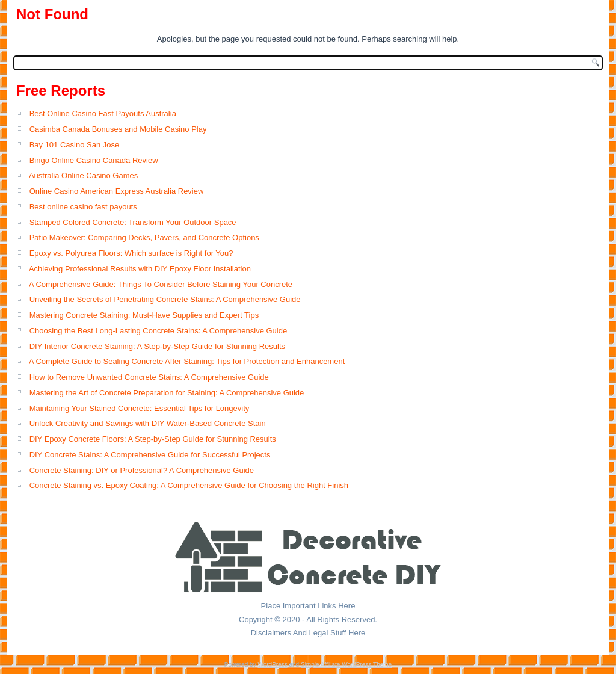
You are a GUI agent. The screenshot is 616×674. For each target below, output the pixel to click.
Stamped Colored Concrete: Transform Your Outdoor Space (133, 222)
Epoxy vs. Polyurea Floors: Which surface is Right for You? (131, 253)
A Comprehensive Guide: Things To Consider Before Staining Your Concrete (161, 284)
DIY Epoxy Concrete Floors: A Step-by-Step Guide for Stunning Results (153, 439)
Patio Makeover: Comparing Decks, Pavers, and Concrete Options (144, 237)
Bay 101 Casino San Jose (75, 145)
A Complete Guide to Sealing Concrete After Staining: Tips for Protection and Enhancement (187, 361)
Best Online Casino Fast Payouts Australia (103, 113)
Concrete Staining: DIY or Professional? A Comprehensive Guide (142, 470)
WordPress (272, 665)
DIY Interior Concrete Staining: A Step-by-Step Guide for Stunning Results (157, 346)
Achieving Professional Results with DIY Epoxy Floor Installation (140, 269)
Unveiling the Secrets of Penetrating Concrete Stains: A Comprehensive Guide (165, 299)
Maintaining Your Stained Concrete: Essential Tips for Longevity (140, 408)
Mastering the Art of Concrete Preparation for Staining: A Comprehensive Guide (167, 393)
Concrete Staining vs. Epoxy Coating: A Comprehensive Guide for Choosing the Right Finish (189, 485)
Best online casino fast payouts (83, 207)
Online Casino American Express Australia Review (117, 191)
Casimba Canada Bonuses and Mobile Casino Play (118, 129)
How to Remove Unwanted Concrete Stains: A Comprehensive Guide (149, 377)
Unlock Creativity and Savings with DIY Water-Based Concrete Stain (148, 423)
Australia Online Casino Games (83, 175)
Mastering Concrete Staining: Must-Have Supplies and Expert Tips (144, 315)
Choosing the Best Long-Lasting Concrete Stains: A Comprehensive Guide (159, 331)
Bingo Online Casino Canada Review (94, 160)
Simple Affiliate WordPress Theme (346, 665)
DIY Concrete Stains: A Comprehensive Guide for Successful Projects (150, 455)
